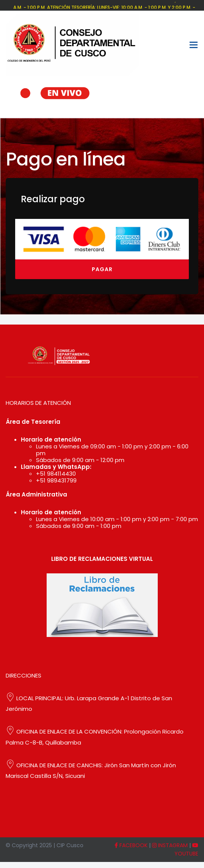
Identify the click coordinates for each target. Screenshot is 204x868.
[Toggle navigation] (194, 45)
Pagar (102, 269)
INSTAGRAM (170, 845)
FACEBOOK (131, 845)
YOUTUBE (186, 850)
